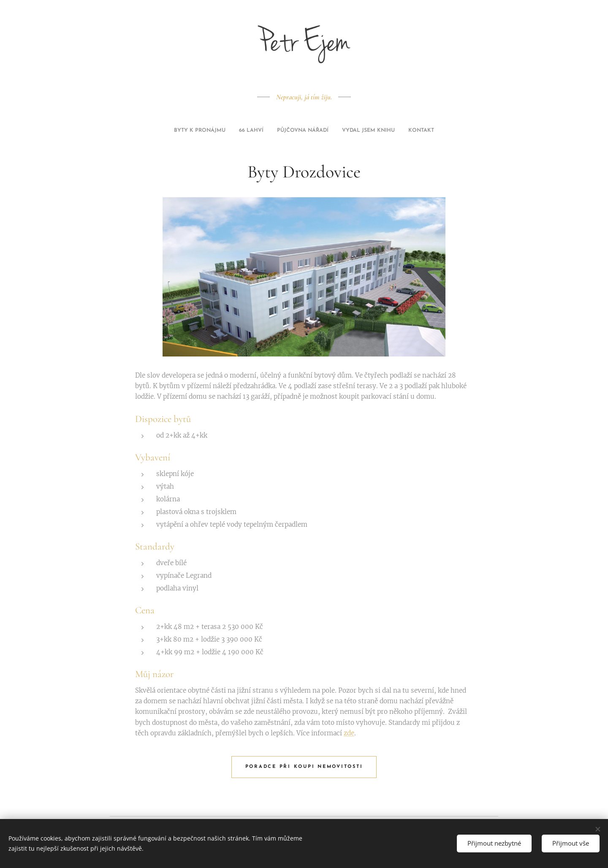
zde (349, 733)
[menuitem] (280, 131)
